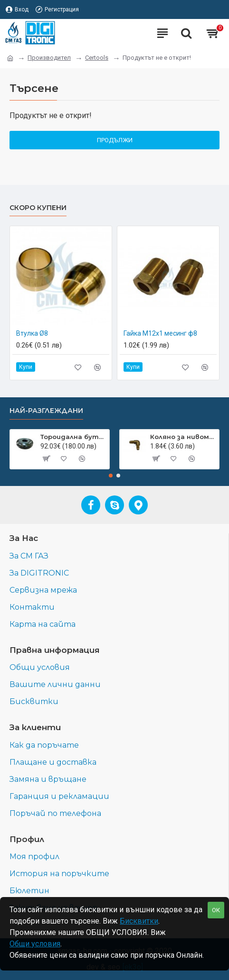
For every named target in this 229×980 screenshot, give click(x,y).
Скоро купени (38, 208)
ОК (216, 910)
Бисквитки (139, 921)
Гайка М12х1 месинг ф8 (160, 333)
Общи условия (35, 944)
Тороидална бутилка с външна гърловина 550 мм (73, 437)
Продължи (115, 140)
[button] (111, 476)
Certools (97, 58)
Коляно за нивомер (183, 437)
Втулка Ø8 (32, 333)
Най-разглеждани (46, 411)
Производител (49, 58)
